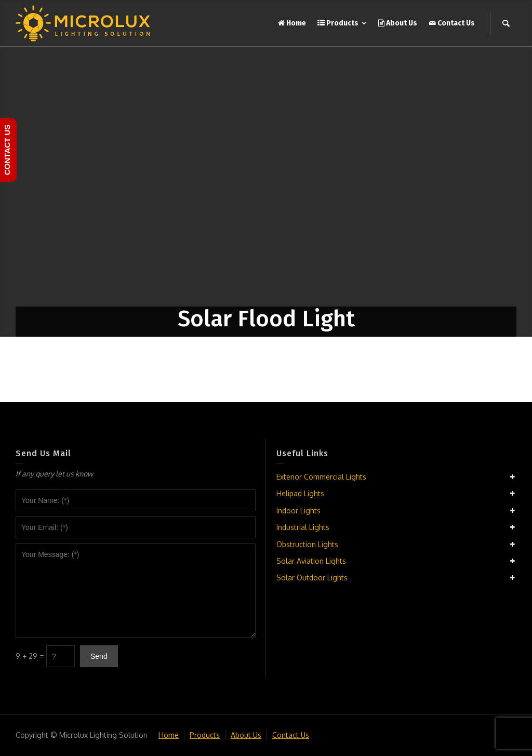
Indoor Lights (298, 510)
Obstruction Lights (307, 544)
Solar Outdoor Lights (312, 578)
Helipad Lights (300, 493)
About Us (246, 735)
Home (169, 735)
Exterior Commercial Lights (321, 477)
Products (205, 735)
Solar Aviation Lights (311, 561)
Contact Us (291, 735)
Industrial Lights (303, 527)
